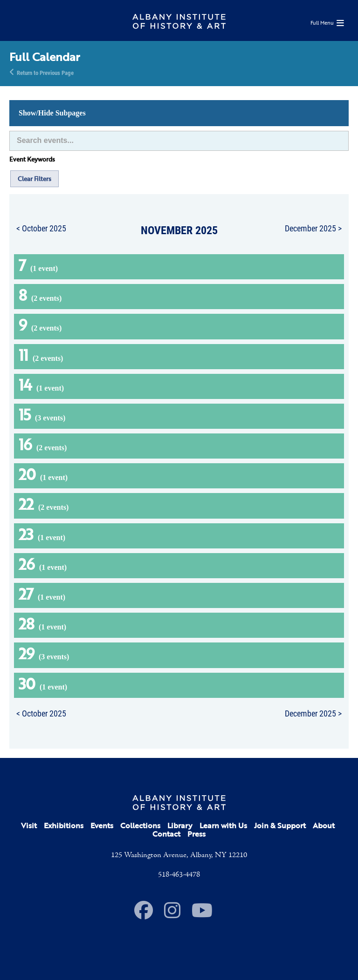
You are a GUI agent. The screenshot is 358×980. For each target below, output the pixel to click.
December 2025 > (313, 228)
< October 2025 (41, 228)
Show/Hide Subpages (52, 113)
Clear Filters (34, 179)
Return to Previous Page (45, 72)
